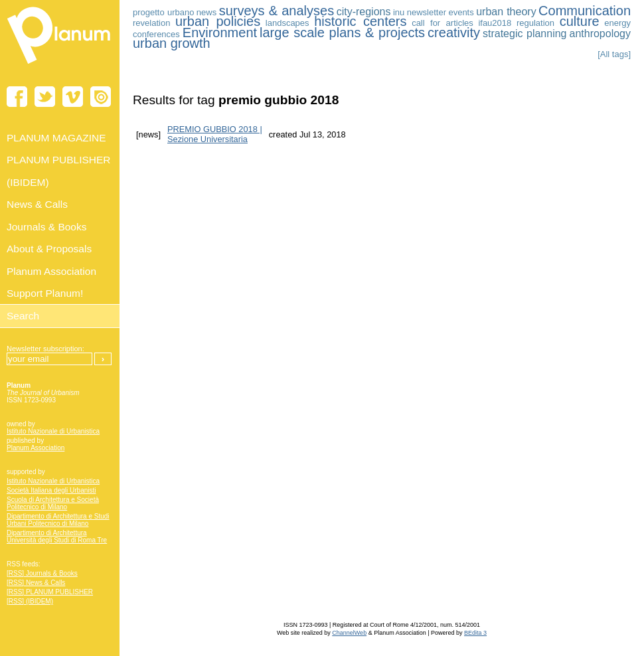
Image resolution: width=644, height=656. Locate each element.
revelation (151, 23)
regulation (535, 23)
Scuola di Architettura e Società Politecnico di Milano (53, 503)
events (461, 12)
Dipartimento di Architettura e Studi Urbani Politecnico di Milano (58, 520)
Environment (220, 33)
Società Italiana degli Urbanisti (51, 490)
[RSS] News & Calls (36, 583)
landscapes (287, 23)
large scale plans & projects (342, 33)
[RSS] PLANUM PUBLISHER (50, 592)
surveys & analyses (277, 11)
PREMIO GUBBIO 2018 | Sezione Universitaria (215, 134)
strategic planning (525, 34)
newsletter (427, 12)
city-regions (364, 12)
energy (617, 23)
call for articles (443, 23)
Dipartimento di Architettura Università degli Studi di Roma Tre (57, 536)
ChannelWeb (349, 633)
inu (399, 12)
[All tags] (614, 54)
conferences (156, 34)
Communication (585, 11)
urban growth (172, 43)
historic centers (360, 21)
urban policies (218, 21)
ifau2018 (495, 23)
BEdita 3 (475, 633)
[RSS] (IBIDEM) (30, 601)
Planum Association (36, 448)
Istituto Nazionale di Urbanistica (53, 431)
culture (580, 21)
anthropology (600, 34)
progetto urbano (163, 12)
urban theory (506, 12)
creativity (454, 33)
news (206, 12)
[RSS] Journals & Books (42, 573)
